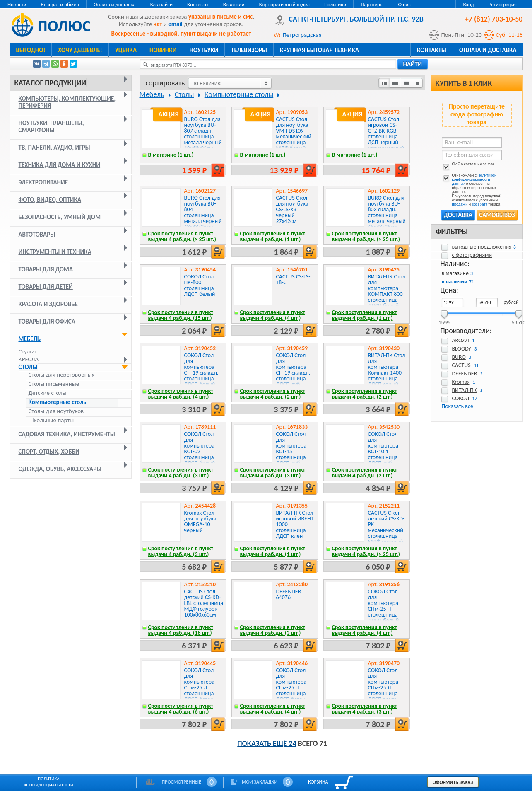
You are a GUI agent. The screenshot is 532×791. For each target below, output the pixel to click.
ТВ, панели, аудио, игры (54, 148)
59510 (519, 320)
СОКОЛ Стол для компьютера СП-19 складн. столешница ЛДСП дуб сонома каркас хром (294, 376)
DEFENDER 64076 (289, 594)
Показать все (457, 406)
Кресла (29, 359)
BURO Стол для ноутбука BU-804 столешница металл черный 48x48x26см (203, 212)
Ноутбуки (204, 50)
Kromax (461, 382)
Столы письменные (54, 384)
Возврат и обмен (60, 4)
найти (413, 64)
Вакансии (234, 4)
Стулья (27, 351)
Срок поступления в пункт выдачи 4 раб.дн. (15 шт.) (181, 315)
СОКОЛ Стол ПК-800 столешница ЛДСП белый (200, 285)
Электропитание (43, 182)
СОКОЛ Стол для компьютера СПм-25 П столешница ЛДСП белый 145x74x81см (384, 609)
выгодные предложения (482, 247)
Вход (468, 4)
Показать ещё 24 (267, 743)
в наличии (455, 282)
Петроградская (302, 35)
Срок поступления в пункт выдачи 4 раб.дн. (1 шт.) (273, 236)
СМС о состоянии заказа (468, 166)
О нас (404, 4)
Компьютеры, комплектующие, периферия (67, 102)
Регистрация (503, 4)
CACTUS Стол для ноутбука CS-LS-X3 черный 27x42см (292, 209)
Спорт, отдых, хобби (49, 452)
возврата (480, 204)
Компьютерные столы (58, 402)
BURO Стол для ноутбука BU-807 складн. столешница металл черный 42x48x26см (203, 134)
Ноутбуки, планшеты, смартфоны (51, 127)
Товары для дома (46, 269)
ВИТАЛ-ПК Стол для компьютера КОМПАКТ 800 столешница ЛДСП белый (387, 291)
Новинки (163, 50)
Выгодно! (31, 50)
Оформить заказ (453, 782)
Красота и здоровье (48, 304)
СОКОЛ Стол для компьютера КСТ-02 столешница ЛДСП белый (200, 449)
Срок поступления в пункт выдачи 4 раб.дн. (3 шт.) (181, 473)
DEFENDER (465, 374)
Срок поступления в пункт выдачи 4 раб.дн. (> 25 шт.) (182, 236)
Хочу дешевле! (80, 50)
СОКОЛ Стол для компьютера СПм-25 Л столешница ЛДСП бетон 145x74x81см (200, 688)
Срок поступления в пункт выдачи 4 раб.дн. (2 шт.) (273, 394)
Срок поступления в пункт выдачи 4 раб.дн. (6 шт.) (181, 709)
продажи (460, 204)
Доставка (458, 215)
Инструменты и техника (55, 252)
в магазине (455, 273)
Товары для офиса (47, 322)
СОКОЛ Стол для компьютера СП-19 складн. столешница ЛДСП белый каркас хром (201, 373)
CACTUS (461, 365)
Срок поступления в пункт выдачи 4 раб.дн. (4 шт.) (273, 315)
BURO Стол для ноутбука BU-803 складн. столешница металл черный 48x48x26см (387, 212)
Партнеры (372, 4)
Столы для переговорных (62, 375)
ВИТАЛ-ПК (465, 390)
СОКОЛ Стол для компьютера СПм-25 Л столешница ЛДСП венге (383, 685)
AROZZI (461, 340)
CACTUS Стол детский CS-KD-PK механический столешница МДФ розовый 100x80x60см (386, 530)
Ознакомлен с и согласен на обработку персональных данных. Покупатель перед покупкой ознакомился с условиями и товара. (472, 190)
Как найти (161, 4)
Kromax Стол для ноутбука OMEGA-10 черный (200, 521)
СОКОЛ (461, 398)
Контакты (198, 4)
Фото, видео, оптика (50, 200)
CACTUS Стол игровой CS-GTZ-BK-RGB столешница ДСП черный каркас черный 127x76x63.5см (386, 137)
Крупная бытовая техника (319, 50)
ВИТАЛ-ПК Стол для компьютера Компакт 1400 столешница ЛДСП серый (387, 370)
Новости (17, 4)
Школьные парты (51, 420)
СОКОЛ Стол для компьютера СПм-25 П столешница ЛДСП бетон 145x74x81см (292, 688)
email (175, 24)
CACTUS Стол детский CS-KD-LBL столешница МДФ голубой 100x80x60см (204, 603)
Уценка (126, 50)
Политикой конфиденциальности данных (474, 179)
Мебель (30, 339)
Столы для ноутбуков (56, 411)
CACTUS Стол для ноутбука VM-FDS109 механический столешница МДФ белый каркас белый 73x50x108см (294, 139)
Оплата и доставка (114, 4)
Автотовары (37, 235)
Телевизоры (249, 50)
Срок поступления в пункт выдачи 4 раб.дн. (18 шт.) (181, 630)
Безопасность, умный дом (60, 217)
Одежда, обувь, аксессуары (60, 469)
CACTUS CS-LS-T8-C (293, 279)
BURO (459, 357)
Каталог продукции (50, 83)
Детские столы (48, 393)
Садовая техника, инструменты (67, 434)
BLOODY (462, 349)
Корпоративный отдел (284, 4)
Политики (335, 4)
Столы (28, 367)
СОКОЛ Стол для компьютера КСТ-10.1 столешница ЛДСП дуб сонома (383, 451)
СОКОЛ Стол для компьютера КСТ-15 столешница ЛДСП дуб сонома (291, 451)
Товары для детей (46, 287)
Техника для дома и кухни (60, 165)
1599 (444, 320)
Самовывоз (497, 215)
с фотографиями (472, 255)
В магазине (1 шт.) (171, 155)
